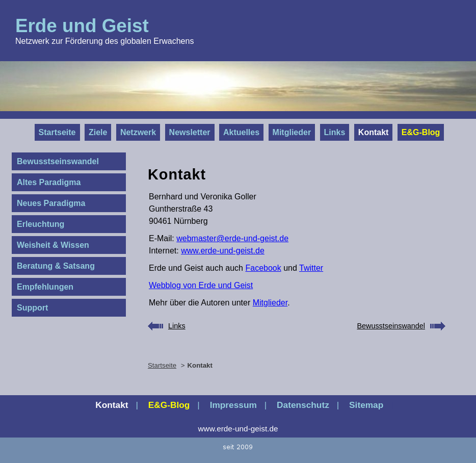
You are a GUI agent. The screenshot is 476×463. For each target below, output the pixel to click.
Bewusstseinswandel (58, 161)
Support (32, 308)
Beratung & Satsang (56, 266)
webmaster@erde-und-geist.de (232, 238)
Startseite (57, 132)
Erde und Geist (82, 26)
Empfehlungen (45, 287)
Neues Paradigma (51, 203)
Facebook (263, 268)
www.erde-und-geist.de (223, 251)
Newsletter (190, 132)
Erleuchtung (41, 224)
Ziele (98, 132)
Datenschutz (303, 405)
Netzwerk (138, 132)
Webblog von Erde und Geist (201, 285)
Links (335, 132)
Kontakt (374, 132)
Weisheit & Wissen (53, 245)
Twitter (311, 268)
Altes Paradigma (49, 182)
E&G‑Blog (421, 132)
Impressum (233, 405)
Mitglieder (292, 132)
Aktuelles (241, 132)
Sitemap (366, 405)
